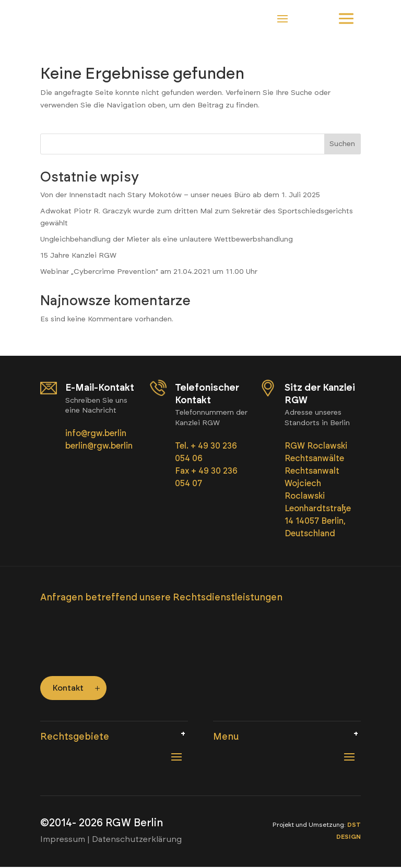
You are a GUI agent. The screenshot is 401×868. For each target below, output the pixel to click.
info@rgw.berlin (97, 434)
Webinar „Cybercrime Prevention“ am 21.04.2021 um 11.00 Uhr (149, 272)
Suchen (342, 145)
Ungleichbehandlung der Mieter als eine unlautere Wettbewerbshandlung (167, 240)
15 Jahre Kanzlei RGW (78, 256)
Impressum (63, 840)
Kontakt (68, 689)
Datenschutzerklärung (137, 840)
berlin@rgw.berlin (99, 446)
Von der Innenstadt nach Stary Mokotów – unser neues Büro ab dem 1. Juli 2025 (180, 195)
